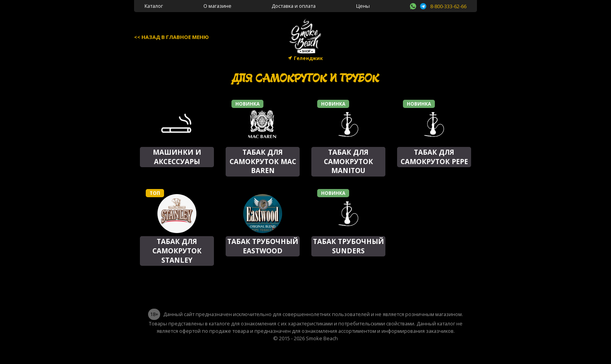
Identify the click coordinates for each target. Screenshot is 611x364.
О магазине (217, 6)
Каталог (154, 6)
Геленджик (308, 58)
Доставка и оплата (294, 6)
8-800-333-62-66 (448, 6)
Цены (363, 6)
